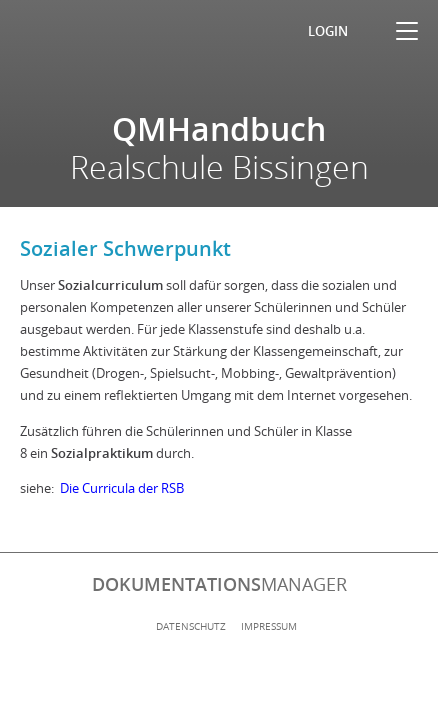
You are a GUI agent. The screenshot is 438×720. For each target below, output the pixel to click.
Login (328, 31)
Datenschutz (191, 626)
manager (219, 584)
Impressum (269, 626)
